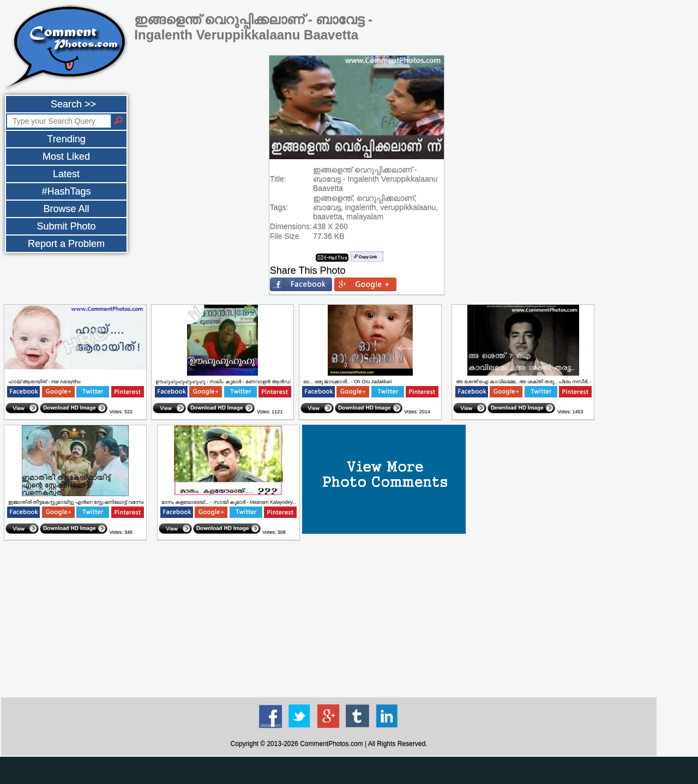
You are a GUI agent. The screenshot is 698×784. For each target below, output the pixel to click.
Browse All (66, 209)
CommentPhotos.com (331, 744)
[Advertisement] (329, 619)
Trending (66, 139)
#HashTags (66, 191)
